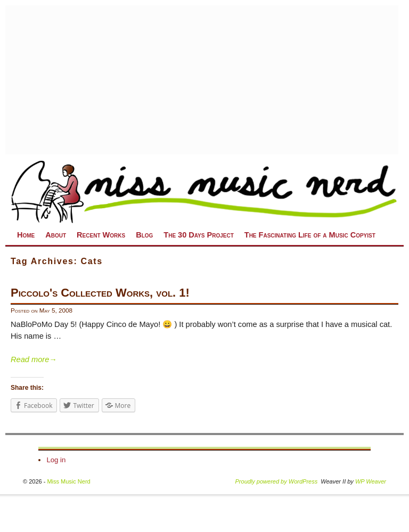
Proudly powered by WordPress (277, 481)
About (56, 235)
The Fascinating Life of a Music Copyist (310, 235)
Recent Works (101, 235)
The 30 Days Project (198, 235)
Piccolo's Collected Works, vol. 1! (100, 293)
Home (26, 235)
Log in (56, 460)
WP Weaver (371, 481)
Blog (144, 235)
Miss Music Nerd (68, 481)
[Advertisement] (202, 80)
